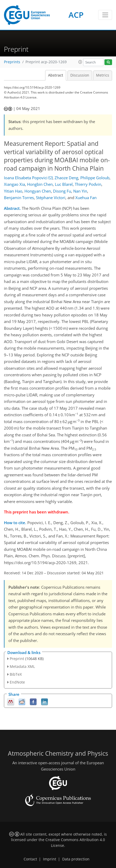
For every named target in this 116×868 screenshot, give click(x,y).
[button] (80, 62)
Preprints (12, 62)
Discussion (80, 75)
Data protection (76, 859)
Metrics (103, 75)
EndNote (17, 682)
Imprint (50, 859)
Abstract (56, 75)
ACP (76, 15)
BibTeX (16, 674)
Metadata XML (22, 666)
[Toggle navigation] (105, 15)
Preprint (17, 659)
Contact (30, 859)
